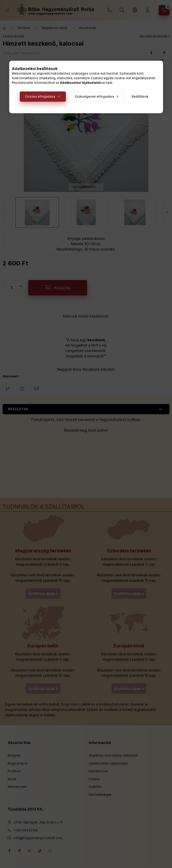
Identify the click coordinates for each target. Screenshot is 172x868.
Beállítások (140, 96)
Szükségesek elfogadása (94, 96)
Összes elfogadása (40, 96)
